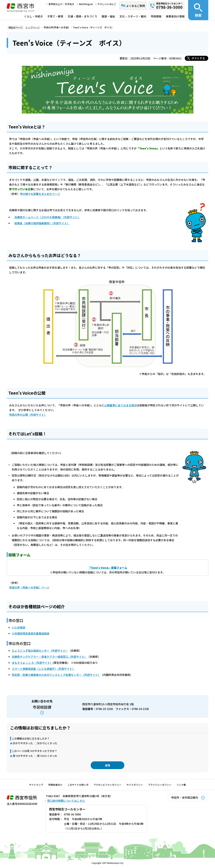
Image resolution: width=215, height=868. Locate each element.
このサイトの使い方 (78, 785)
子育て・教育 (55, 16)
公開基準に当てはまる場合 (120, 405)
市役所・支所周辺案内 (185, 797)
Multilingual (86, 4)
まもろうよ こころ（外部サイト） (32, 663)
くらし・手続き (33, 16)
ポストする (198, 58)
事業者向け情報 (175, 16)
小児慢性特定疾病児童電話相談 (31, 633)
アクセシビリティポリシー (107, 785)
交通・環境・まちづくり (82, 16)
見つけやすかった (23, 756)
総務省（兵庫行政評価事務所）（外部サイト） (42, 223)
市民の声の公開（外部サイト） (28, 415)
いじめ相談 (18, 627)
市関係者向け (55, 785)
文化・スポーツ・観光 (133, 16)
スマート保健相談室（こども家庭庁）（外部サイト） (43, 669)
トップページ (33, 27)
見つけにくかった (47, 756)
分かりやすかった (23, 743)
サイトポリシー (135, 785)
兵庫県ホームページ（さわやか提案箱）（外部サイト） (47, 217)
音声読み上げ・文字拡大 (61, 4)
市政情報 (156, 16)
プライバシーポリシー (160, 785)
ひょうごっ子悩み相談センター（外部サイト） (40, 651)
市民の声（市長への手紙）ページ (29, 587)
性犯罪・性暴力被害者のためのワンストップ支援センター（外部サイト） (56, 675)
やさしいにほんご (107, 4)
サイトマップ (36, 785)
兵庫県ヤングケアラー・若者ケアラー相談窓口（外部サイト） (49, 657)
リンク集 (181, 785)
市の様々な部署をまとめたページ (40, 194)
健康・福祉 (108, 16)
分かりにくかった (47, 743)
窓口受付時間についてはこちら (66, 801)
